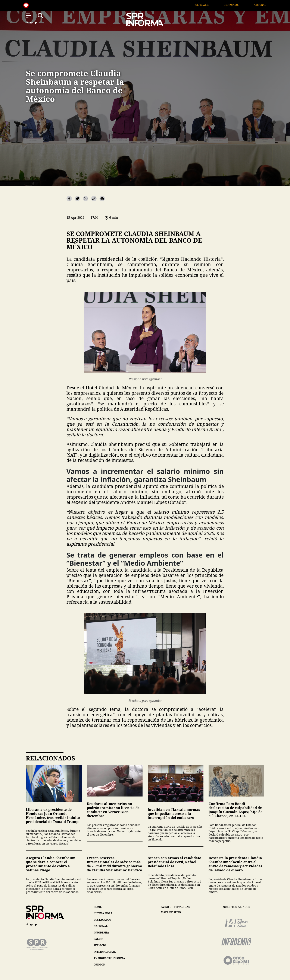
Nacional (266, 5)
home (98, 907)
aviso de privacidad (176, 907)
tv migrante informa (109, 958)
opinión (99, 965)
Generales (208, 5)
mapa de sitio (171, 912)
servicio (100, 945)
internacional (105, 952)
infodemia (101, 933)
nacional (101, 926)
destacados (102, 920)
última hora (103, 913)
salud (98, 939)
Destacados (238, 5)
